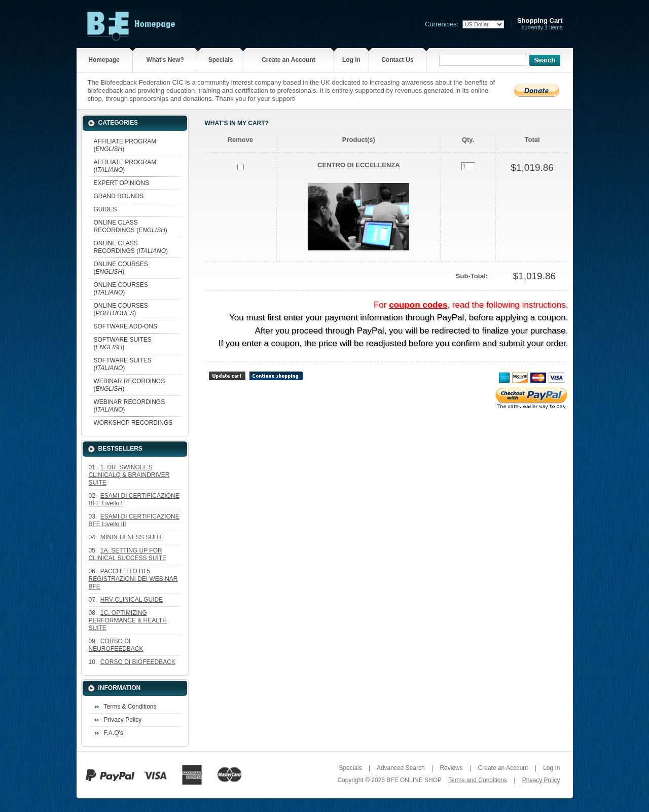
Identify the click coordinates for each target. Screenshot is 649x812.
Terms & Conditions (130, 707)
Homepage (104, 60)
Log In (351, 60)
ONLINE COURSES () (121, 268)
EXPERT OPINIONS (122, 183)
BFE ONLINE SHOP (414, 780)
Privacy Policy (123, 720)
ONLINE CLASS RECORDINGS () (131, 226)
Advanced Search (401, 768)
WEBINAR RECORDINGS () (130, 385)
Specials (221, 60)
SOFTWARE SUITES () (123, 343)
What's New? (165, 60)
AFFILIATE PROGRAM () (125, 145)
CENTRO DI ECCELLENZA (359, 165)
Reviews (451, 768)
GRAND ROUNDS (119, 196)
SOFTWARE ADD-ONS (126, 326)
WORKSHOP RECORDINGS (133, 423)
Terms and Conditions (478, 780)
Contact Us (397, 60)
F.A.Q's (114, 733)
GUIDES (105, 209)
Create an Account (289, 60)
